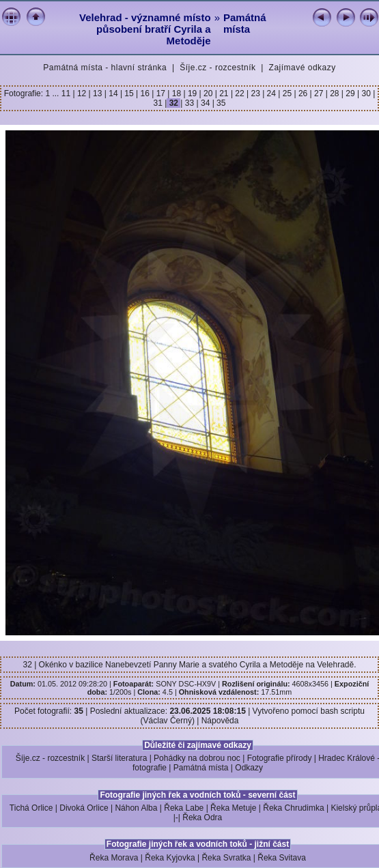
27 (319, 93)
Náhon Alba (136, 808)
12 (82, 93)
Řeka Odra (202, 818)
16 (145, 93)
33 (189, 103)
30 (366, 93)
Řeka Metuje (233, 808)
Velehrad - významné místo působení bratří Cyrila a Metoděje (145, 29)
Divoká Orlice (84, 808)
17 (160, 93)
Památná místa (245, 23)
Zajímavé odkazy (303, 68)
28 (335, 93)
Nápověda (220, 721)
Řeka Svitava (282, 858)
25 (287, 93)
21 (224, 93)
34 (206, 103)
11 (67, 93)
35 (220, 103)
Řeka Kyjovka (170, 858)
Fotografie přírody (280, 758)
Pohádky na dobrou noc (197, 758)
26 (303, 93)
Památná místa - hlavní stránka (105, 68)
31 (159, 103)
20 (208, 93)
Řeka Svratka (226, 858)
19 (193, 93)
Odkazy (249, 768)
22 (240, 93)
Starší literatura (119, 758)
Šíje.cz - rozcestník (217, 68)
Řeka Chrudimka (293, 808)
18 (176, 93)
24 (271, 93)
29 (350, 93)
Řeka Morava (114, 858)
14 (113, 93)
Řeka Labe (184, 808)
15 (129, 93)
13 (98, 93)
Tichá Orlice (31, 808)
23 (255, 93)
